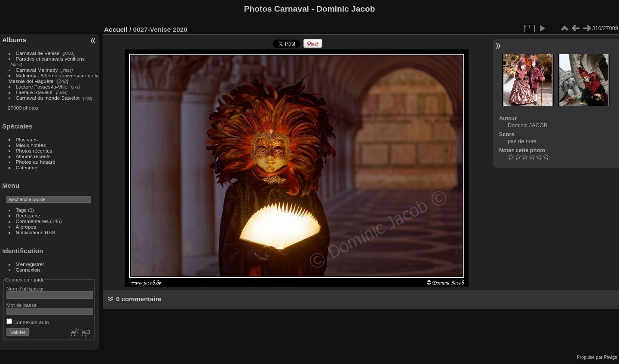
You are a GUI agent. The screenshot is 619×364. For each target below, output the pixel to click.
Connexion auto (28, 322)
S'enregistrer (30, 264)
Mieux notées (31, 145)
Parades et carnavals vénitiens (50, 59)
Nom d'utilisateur (25, 289)
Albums (14, 40)
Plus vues (27, 139)
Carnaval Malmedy (37, 70)
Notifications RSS (36, 232)
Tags (21, 210)
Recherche (28, 216)
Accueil (116, 29)
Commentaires (32, 221)
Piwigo (611, 357)
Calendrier (28, 167)
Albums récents (33, 156)
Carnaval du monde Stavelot (48, 98)
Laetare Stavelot (34, 92)
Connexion (28, 270)
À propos (26, 227)
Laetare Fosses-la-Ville (42, 87)
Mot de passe (22, 305)
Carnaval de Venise (38, 53)
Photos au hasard (36, 162)
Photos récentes (34, 151)
